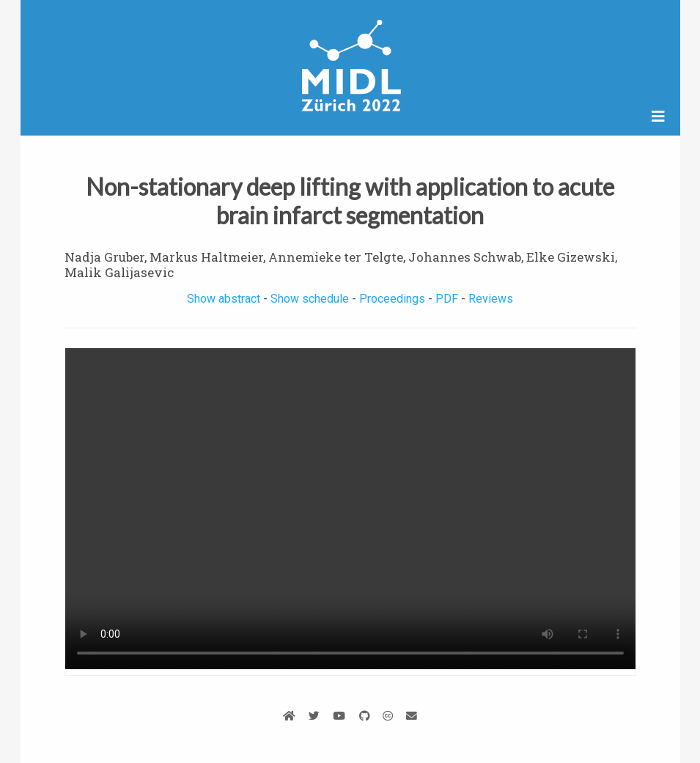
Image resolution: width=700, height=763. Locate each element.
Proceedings (392, 299)
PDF (447, 299)
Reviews (491, 299)
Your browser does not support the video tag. (350, 509)
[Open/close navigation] (658, 117)
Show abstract (224, 299)
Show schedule (310, 299)
